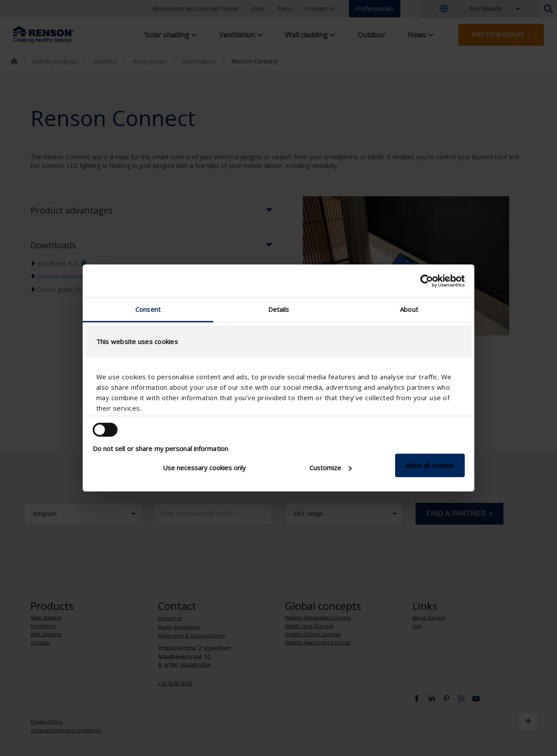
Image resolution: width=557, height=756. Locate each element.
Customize (331, 468)
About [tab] (409, 309)
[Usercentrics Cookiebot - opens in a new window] (427, 281)
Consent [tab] (148, 309)
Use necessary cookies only (204, 468)
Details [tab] (279, 309)
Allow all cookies (430, 465)
